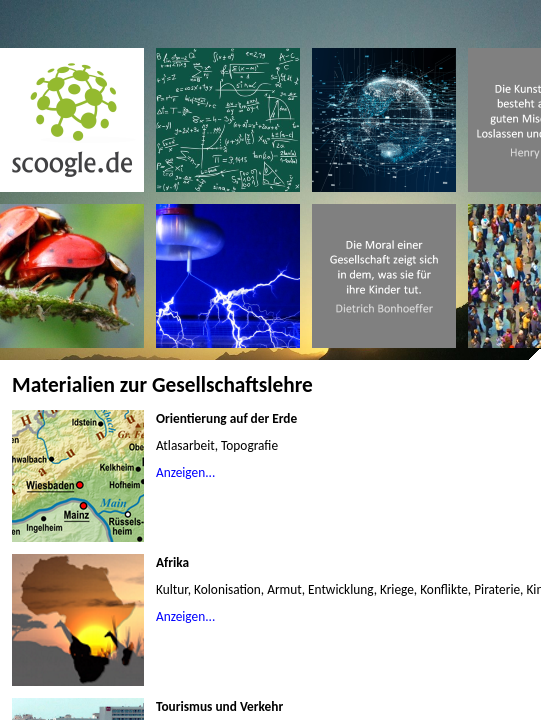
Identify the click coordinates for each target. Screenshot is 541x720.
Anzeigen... (185, 472)
